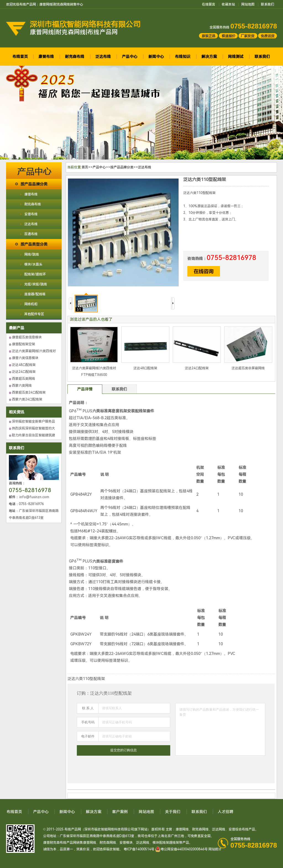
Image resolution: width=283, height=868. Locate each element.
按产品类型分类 (34, 244)
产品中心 (130, 57)
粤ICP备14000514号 (139, 849)
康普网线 (182, 829)
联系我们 (268, 4)
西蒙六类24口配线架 (27, 399)
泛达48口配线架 (24, 365)
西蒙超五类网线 (23, 379)
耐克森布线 (75, 57)
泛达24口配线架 (24, 372)
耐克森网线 (200, 829)
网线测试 (236, 57)
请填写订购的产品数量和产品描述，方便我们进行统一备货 (220, 729)
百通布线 (31, 234)
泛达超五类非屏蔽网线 (248, 368)
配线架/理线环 (35, 274)
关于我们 (173, 812)
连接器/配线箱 (35, 294)
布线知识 (183, 57)
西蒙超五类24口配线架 (29, 392)
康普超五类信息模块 (27, 337)
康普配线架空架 (23, 344)
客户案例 (120, 812)
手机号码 (88, 722)
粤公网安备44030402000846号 (181, 849)
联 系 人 (88, 708)
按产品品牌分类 (34, 184)
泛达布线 (103, 57)
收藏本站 (228, 4)
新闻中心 (156, 57)
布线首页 (20, 57)
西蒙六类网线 (22, 386)
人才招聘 (226, 812)
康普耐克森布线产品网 (60, 843)
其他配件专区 (34, 314)
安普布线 (31, 214)
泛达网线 (219, 829)
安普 (232, 829)
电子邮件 (88, 736)
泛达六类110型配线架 (205, 180)
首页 (85, 167)
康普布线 (46, 57)
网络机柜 (31, 304)
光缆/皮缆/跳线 (36, 284)
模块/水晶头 (33, 264)
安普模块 (126, 843)
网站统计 (215, 849)
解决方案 (209, 57)
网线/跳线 (32, 254)
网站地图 (248, 4)
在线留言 (209, 4)
